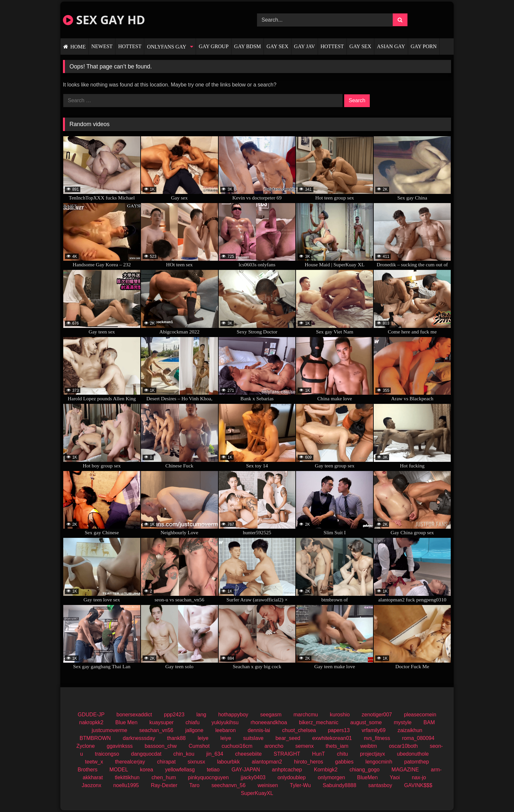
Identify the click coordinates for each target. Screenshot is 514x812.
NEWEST (102, 46)
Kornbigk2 (326, 770)
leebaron (226, 730)
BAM (429, 722)
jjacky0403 (253, 777)
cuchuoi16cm (237, 746)
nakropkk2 (91, 722)
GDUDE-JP (91, 715)
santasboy (380, 785)
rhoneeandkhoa (269, 722)
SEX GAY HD (104, 20)
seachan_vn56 (156, 730)
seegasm (271, 715)
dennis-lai (259, 730)
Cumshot (199, 746)
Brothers (88, 770)
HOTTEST (130, 46)
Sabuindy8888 (340, 785)
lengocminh (379, 762)
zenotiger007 (377, 715)
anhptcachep (287, 770)
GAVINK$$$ (418, 785)
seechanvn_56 (228, 785)
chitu (343, 754)
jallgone (194, 730)
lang (201, 715)
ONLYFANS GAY (167, 47)
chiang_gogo (365, 770)
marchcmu (306, 715)
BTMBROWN (95, 738)
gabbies (344, 762)
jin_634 (215, 754)
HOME (78, 47)
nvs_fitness (377, 738)
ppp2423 (174, 715)
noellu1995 (126, 785)
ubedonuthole (413, 754)
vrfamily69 (374, 730)
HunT (318, 754)
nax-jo (419, 777)
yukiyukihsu (225, 722)
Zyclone (86, 746)
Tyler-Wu (300, 785)
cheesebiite (248, 754)
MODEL (119, 770)
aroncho (274, 746)
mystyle (403, 722)
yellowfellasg (180, 770)
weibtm (369, 746)
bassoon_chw (161, 746)
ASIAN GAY (391, 46)
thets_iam (337, 746)
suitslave (253, 738)
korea (147, 770)
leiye (203, 738)
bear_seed (288, 738)
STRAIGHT (287, 754)
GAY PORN (424, 46)
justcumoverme (109, 730)
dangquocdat (146, 754)
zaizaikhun (410, 730)
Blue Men (127, 722)
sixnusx (196, 762)
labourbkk (228, 762)
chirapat (166, 762)
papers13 (339, 730)
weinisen (268, 785)
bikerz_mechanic (319, 722)
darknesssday (139, 738)
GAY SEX (277, 46)
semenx (305, 746)
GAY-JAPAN (246, 770)
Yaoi (395, 777)
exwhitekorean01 (332, 738)
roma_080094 (418, 738)
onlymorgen (331, 777)
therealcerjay (130, 762)
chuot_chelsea (299, 730)
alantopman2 (267, 762)
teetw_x (94, 762)
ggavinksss (120, 746)
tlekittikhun (127, 777)
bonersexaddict (134, 715)
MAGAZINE (405, 770)
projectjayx (372, 754)
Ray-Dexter (164, 785)
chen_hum (164, 777)
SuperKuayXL (257, 793)
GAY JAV (305, 46)
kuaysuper (162, 722)
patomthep (417, 762)
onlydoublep (291, 777)
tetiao (213, 770)
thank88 (177, 738)
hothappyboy (233, 715)
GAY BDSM (247, 46)
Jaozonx (91, 785)
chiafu (193, 722)
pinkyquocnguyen (208, 777)
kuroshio (340, 715)
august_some (366, 722)
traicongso (107, 754)
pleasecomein (420, 715)
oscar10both (403, 746)
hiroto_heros (309, 762)
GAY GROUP (214, 46)
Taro (195, 785)
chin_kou (184, 754)
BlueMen (367, 777)
